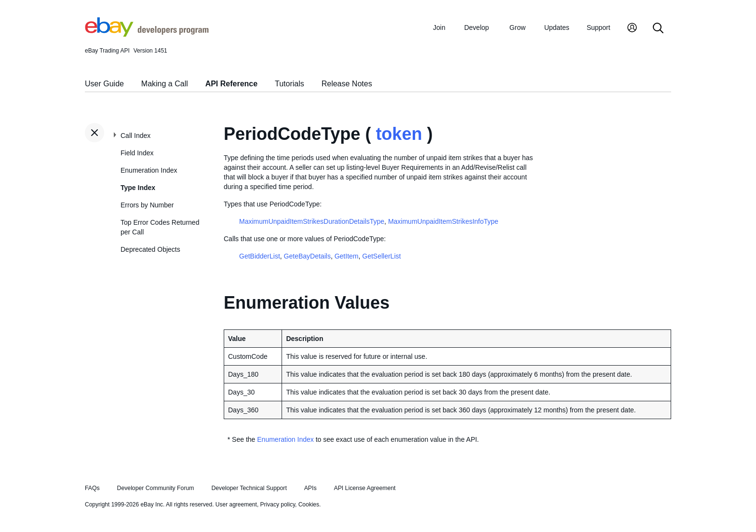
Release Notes (347, 84)
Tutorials (290, 84)
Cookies (309, 505)
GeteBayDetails (307, 256)
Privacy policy (278, 505)
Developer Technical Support (249, 488)
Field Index (137, 153)
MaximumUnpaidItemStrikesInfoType (443, 221)
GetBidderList (260, 256)
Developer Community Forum (156, 488)
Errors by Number (147, 205)
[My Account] (632, 29)
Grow (518, 27)
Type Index (138, 188)
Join (439, 27)
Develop (477, 27)
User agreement (236, 505)
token (399, 134)
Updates (557, 27)
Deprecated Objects (150, 249)
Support (599, 27)
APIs (310, 488)
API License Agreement (364, 488)
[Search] (658, 29)
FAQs (92, 488)
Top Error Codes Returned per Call (160, 227)
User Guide (104, 84)
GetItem (347, 256)
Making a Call (165, 84)
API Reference (232, 84)
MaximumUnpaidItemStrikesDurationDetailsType (312, 221)
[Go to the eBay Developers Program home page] (147, 34)
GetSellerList (381, 256)
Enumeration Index (149, 170)
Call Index (135, 136)
